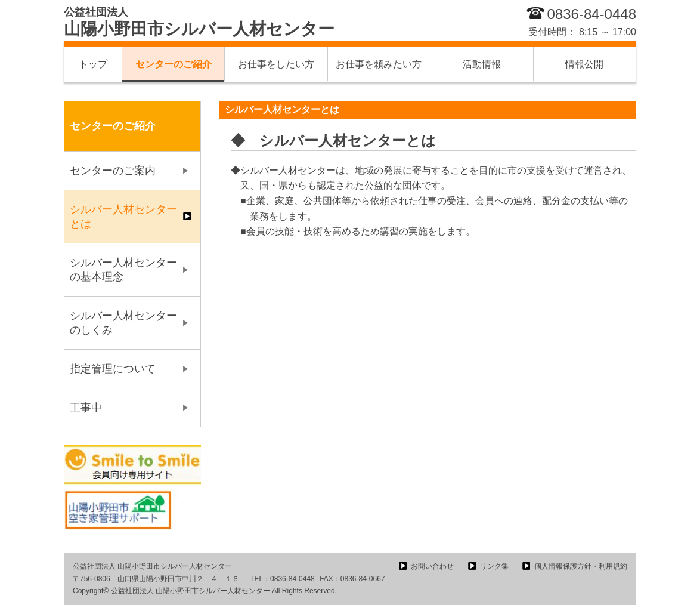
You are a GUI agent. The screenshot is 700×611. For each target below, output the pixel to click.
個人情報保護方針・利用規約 (581, 566)
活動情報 (482, 64)
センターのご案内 (113, 171)
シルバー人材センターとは (123, 217)
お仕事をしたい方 (276, 64)
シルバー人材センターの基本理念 (123, 270)
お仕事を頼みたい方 (379, 64)
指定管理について (113, 369)
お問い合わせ (432, 566)
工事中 (86, 408)
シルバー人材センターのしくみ (123, 323)
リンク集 (494, 566)
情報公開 (584, 64)
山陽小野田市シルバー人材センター (199, 22)
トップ (93, 64)
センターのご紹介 (174, 64)
